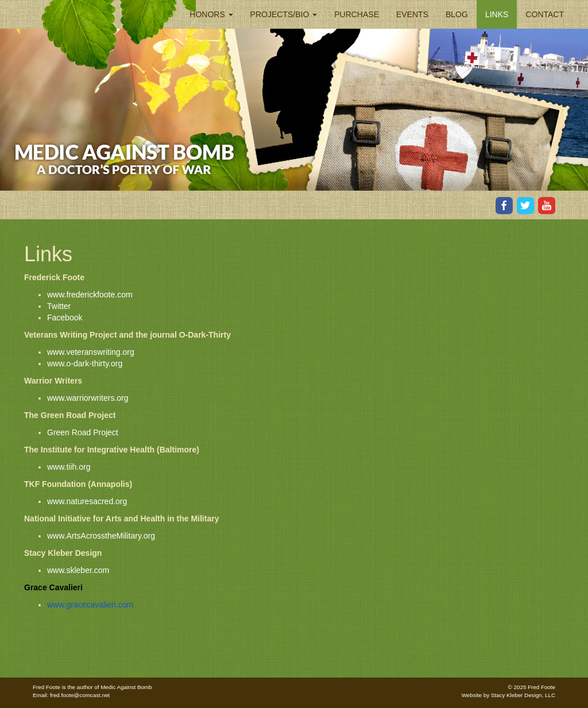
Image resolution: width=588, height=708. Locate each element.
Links (497, 14)
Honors (211, 14)
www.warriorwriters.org (88, 398)
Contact (545, 14)
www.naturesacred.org (87, 501)
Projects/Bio (284, 14)
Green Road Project (83, 432)
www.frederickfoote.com (90, 295)
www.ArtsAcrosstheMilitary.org (101, 536)
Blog (457, 14)
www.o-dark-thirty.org (85, 363)
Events (412, 14)
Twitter (59, 306)
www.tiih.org (69, 467)
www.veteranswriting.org (91, 352)
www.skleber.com (78, 570)
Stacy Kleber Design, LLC (523, 695)
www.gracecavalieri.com (90, 605)
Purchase (357, 14)
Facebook (65, 318)
